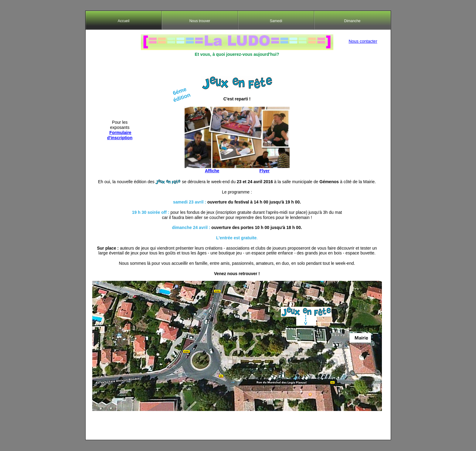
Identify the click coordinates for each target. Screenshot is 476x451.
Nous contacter (363, 41)
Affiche (212, 171)
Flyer (265, 171)
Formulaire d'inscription (120, 135)
